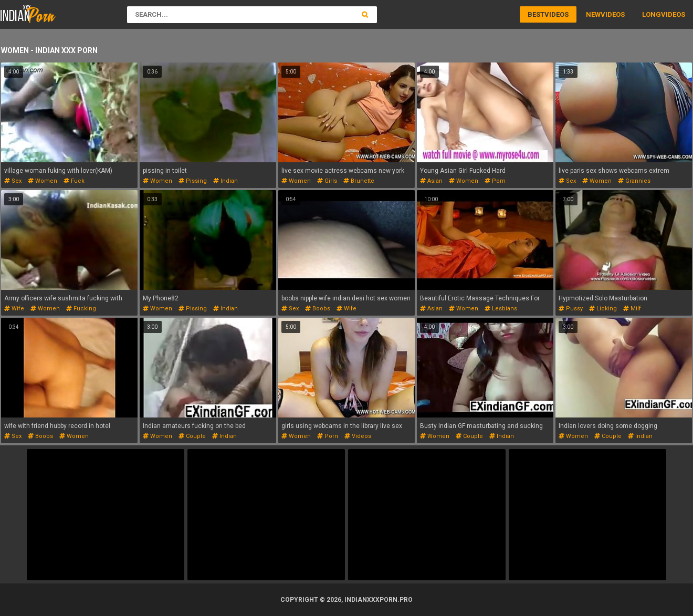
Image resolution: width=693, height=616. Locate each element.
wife (14, 309)
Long (652, 14)
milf (632, 309)
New (593, 14)
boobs (318, 309)
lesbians (501, 309)
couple (192, 436)
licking (603, 309)
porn (495, 181)
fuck (74, 181)
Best (536, 14)
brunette (359, 181)
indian (225, 181)
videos (358, 436)
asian (431, 181)
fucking (81, 309)
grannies (634, 181)
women (43, 181)
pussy (571, 309)
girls (327, 181)
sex (13, 181)
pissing (193, 181)
